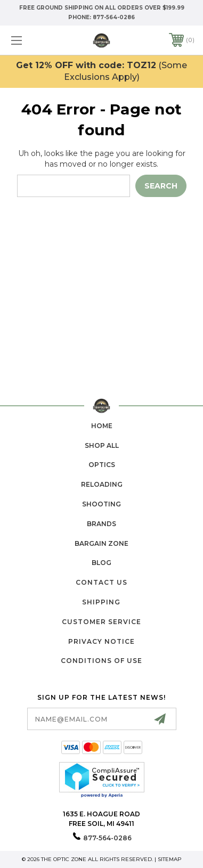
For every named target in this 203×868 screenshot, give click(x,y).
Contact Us (101, 582)
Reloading (102, 484)
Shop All (102, 445)
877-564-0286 (114, 17)
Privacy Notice (101, 641)
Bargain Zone (101, 543)
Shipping (101, 602)
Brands (101, 524)
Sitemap (170, 859)
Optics (102, 465)
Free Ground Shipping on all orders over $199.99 (102, 8)
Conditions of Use (101, 661)
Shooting (101, 504)
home (102, 426)
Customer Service (101, 622)
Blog (101, 563)
